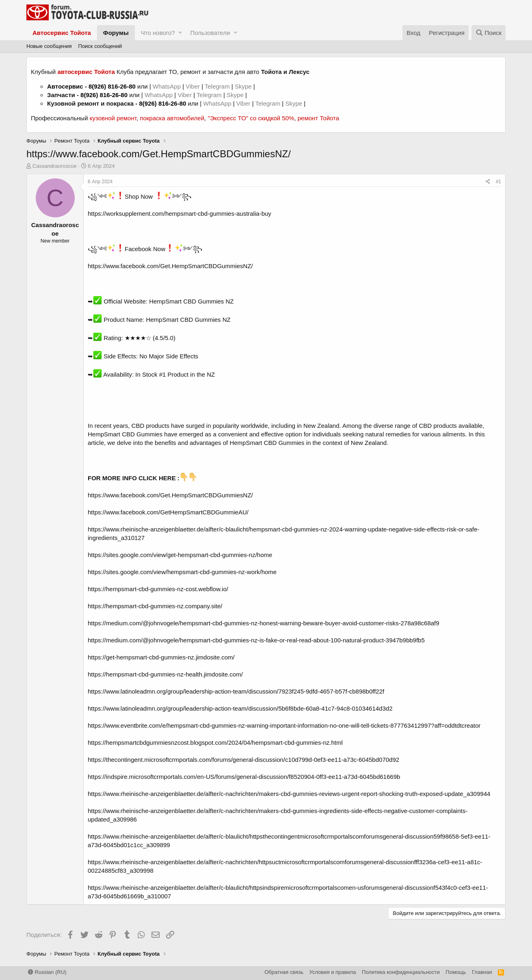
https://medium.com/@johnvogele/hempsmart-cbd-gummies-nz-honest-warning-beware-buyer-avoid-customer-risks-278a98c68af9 (264, 623)
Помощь (456, 972)
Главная (482, 972)
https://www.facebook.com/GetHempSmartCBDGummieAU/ (168, 512)
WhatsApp (168, 86)
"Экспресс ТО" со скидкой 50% (251, 118)
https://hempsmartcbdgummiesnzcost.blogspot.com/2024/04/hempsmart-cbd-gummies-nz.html (215, 743)
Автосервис (65, 86)
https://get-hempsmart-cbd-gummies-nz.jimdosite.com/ (161, 657)
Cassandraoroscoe (55, 166)
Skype (244, 86)
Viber (193, 86)
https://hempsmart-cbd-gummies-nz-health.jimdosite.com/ (165, 674)
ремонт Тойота (318, 118)
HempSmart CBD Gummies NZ (191, 301)
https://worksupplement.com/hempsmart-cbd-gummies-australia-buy (179, 214)
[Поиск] (489, 33)
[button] (180, 33)
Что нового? (158, 33)
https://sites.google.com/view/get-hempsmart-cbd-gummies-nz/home (180, 555)
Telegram (218, 86)
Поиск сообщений (100, 46)
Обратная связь (284, 972)
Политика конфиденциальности (401, 972)
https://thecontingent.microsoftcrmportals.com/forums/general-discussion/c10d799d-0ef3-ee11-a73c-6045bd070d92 (243, 760)
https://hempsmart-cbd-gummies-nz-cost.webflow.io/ (158, 589)
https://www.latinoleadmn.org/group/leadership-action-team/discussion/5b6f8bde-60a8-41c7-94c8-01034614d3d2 (240, 708)
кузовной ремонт (113, 118)
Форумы (116, 33)
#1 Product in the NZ (187, 374)
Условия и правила (333, 972)
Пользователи (210, 33)
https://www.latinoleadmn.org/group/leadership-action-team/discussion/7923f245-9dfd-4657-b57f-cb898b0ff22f (236, 691)
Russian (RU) (47, 972)
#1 (498, 182)
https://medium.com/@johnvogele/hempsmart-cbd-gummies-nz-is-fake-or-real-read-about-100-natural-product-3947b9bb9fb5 (256, 640)
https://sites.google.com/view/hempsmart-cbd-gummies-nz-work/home (182, 572)
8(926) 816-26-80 (112, 86)
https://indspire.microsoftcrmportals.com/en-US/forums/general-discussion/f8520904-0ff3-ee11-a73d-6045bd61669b (244, 777)
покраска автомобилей (172, 118)
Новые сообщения (49, 46)
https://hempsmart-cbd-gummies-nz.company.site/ (155, 606)
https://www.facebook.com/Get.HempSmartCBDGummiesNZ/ (170, 266)
